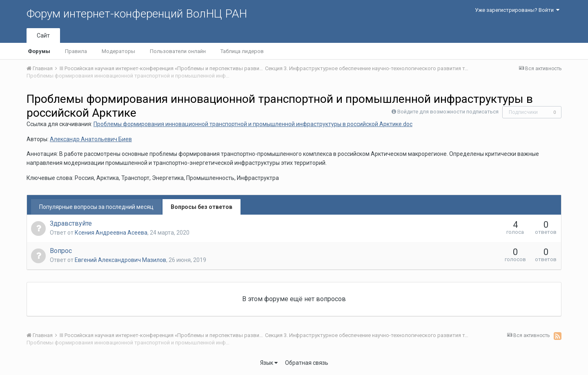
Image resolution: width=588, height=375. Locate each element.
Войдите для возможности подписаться (448, 112)
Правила (76, 51)
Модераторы (118, 51)
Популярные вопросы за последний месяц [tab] (96, 207)
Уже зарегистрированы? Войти (517, 10)
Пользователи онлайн (178, 51)
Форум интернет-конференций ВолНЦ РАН (137, 14)
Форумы (39, 51)
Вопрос (61, 251)
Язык (269, 363)
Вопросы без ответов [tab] (202, 207)
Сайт (43, 36)
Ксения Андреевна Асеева (111, 233)
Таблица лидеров (242, 51)
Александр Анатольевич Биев (91, 139)
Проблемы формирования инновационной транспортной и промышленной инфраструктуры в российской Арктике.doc (253, 124)
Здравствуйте (71, 223)
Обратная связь (307, 363)
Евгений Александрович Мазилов (120, 260)
